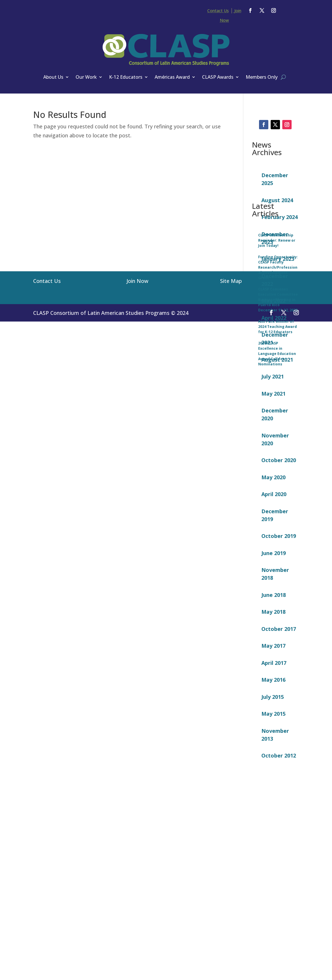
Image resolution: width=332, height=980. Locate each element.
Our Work (86, 77)
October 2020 (279, 456)
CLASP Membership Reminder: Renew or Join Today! (277, 799)
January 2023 (278, 255)
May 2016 (273, 676)
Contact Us (218, 11)
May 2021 (273, 390)
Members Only (262, 77)
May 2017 (273, 642)
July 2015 (273, 693)
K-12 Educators (126, 77)
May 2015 (273, 710)
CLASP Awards (218, 77)
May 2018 (273, 608)
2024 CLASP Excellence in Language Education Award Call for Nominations (277, 913)
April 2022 (274, 314)
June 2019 (274, 549)
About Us (53, 77)
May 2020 (273, 473)
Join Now (137, 952)
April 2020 (274, 490)
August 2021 (277, 356)
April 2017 (274, 659)
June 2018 (274, 591)
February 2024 (280, 213)
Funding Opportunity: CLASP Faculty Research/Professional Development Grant (278, 826)
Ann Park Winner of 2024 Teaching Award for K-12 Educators (277, 886)
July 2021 (273, 373)
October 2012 (279, 752)
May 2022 (273, 297)
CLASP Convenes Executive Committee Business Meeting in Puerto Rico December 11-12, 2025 (278, 859)
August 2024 (277, 196)
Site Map (231, 952)
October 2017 (279, 625)
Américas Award (172, 77)
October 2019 (279, 532)
